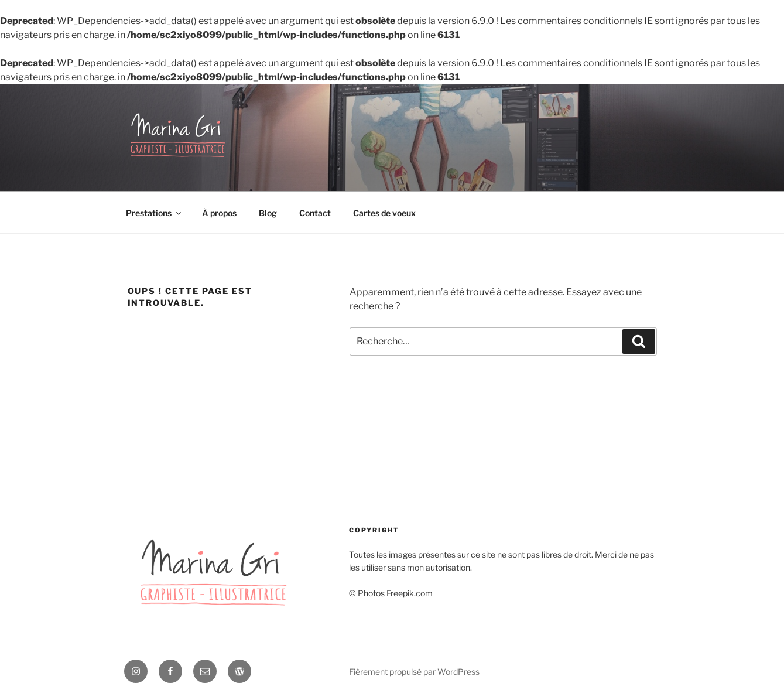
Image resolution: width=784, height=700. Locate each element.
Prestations (154, 213)
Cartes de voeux (384, 213)
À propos (219, 213)
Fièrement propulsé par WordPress (414, 672)
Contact (315, 213)
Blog (268, 213)
